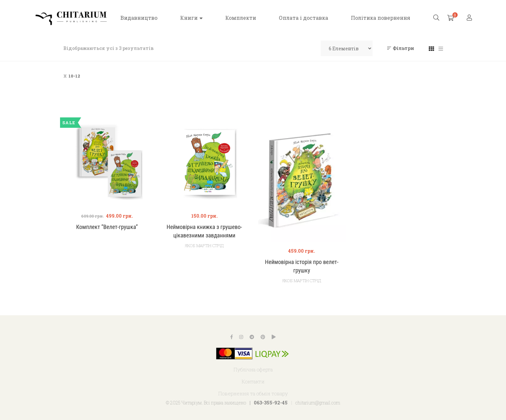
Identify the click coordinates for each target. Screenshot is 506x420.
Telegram (252, 337)
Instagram (241, 337)
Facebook (232, 337)
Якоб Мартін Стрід (204, 246)
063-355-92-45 (271, 403)
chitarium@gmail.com (318, 403)
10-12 (74, 76)
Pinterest (263, 337)
